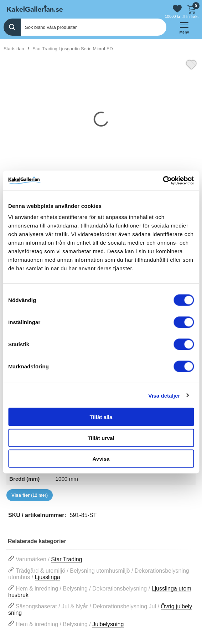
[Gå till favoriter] (177, 9)
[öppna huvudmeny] (184, 27)
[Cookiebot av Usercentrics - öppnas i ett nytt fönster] (163, 181)
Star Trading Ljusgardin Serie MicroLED (72, 49)
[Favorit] (191, 64)
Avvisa (101, 459)
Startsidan (14, 49)
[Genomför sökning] (12, 27)
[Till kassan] (191, 9)
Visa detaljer (164, 395)
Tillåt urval (101, 438)
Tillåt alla (101, 417)
